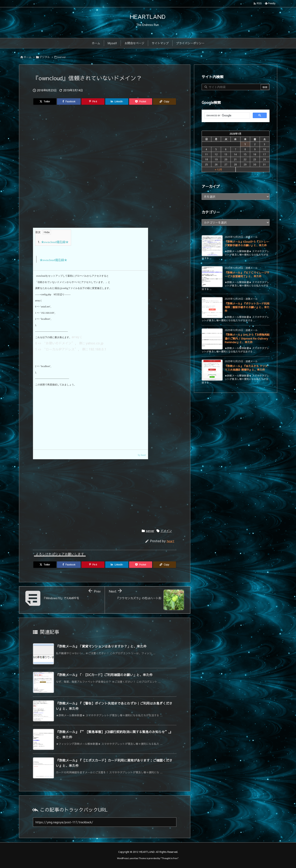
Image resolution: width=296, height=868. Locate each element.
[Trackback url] (105, 822)
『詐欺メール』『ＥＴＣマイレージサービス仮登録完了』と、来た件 (247, 274)
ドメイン (166, 531)
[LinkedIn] (117, 102)
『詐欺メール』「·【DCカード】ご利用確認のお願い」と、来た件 (104, 675)
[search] (227, 116)
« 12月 (219, 169)
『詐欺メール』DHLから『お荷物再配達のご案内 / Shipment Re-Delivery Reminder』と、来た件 (247, 338)
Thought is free (170, 858)
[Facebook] (69, 102)
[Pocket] (141, 102)
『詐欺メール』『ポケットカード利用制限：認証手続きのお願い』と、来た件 (247, 307)
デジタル (45, 57)
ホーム (28, 57)
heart (171, 541)
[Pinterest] (93, 102)
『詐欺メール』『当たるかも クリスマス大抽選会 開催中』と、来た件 (246, 368)
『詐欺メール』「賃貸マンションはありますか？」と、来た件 (101, 646)
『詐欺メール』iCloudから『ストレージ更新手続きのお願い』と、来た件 (247, 243)
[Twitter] (45, 102)
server (62, 57)
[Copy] (164, 102)
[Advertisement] (105, 143)
